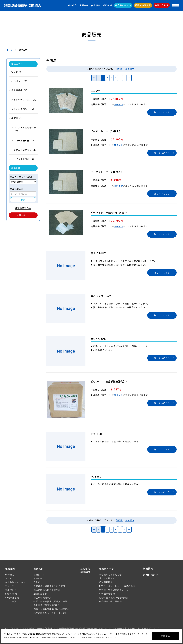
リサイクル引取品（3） (23, 159)
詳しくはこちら (162, 112)
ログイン (118, 104)
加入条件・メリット (15, 582)
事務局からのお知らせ (110, 575)
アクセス (10, 586)
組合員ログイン (123, 5)
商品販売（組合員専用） (112, 601)
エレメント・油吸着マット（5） (24, 129)
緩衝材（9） (18, 118)
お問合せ (131, 265)
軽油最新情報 (106, 582)
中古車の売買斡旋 (43, 597)
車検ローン (39, 578)
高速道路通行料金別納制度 (47, 590)
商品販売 (96, 5)
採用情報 (107, 5)
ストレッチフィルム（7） (24, 100)
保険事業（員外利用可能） (47, 605)
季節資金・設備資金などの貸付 (49, 586)
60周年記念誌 (12, 597)
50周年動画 (11, 594)
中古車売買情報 (107, 594)
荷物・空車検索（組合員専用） (115, 597)
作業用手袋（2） (20, 90)
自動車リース (40, 582)
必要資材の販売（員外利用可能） (50, 613)
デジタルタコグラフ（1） (24, 150)
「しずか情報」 (107, 578)
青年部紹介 (11, 590)
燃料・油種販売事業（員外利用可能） (53, 609)
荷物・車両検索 (143, 5)
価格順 (119, 69)
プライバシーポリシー (90, 637)
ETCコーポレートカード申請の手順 (117, 586)
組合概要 (10, 575)
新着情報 (148, 569)
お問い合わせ (162, 5)
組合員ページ (107, 569)
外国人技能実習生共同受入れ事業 (50, 601)
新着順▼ (130, 69)
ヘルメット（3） (20, 81)
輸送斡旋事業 (40, 594)
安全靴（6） (18, 72)
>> (129, 78)
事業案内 (84, 5)
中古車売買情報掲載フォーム (114, 590)
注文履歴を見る (23, 208)
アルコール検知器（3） (23, 140)
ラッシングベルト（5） (23, 109)
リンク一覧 (11, 601)
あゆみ (9, 578)
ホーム (10, 50)
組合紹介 (72, 5)
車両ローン (39, 575)
